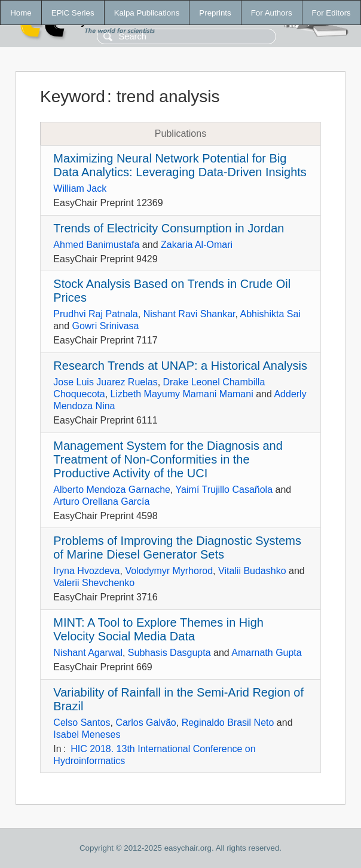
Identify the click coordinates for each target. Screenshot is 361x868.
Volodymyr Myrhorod (169, 571)
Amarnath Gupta (266, 653)
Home (21, 13)
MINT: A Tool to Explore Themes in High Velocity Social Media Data (158, 629)
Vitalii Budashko (252, 571)
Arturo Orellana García (101, 502)
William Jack (80, 188)
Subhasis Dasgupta (169, 653)
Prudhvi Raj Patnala (95, 314)
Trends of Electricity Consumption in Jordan (169, 228)
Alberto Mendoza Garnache (112, 490)
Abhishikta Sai (270, 314)
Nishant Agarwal (88, 653)
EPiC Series (73, 13)
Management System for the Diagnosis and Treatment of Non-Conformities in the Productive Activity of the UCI (168, 459)
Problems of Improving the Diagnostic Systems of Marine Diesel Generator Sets (177, 548)
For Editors (331, 13)
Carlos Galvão (146, 723)
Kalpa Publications (147, 13)
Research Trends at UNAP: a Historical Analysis (180, 366)
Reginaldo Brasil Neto (228, 723)
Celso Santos (82, 723)
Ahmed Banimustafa (96, 245)
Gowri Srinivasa (105, 326)
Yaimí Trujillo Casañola (224, 490)
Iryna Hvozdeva (86, 571)
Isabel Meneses (87, 734)
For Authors (272, 13)
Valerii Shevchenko (94, 583)
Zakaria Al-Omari (197, 245)
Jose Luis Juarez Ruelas (105, 382)
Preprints (215, 13)
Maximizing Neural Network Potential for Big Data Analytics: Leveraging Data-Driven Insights (180, 165)
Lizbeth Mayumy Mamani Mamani (182, 394)
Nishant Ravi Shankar (189, 314)
